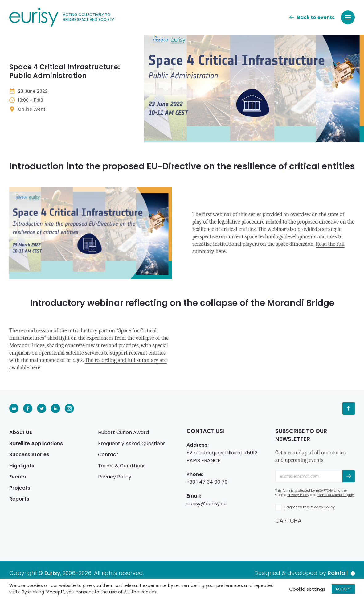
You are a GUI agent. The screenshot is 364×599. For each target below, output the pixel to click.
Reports (19, 499)
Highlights (22, 466)
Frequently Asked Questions (132, 443)
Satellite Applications (36, 443)
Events (18, 477)
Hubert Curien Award (123, 432)
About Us (21, 432)
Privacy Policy (115, 477)
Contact (108, 455)
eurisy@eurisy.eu (207, 504)
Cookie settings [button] (307, 589)
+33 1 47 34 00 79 (207, 482)
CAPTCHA (288, 521)
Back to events (312, 17)
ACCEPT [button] (343, 589)
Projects (20, 488)
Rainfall (341, 573)
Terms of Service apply (336, 495)
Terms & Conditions (122, 466)
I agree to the (310, 507)
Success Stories (29, 455)
